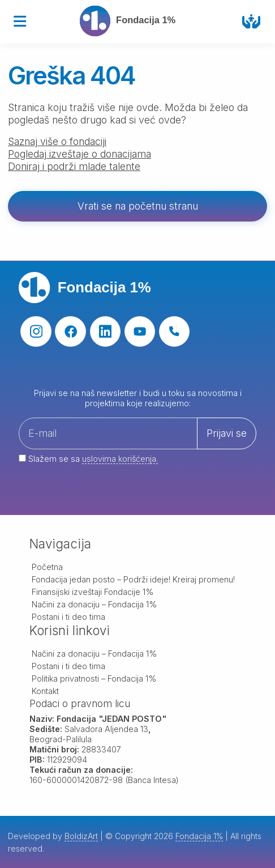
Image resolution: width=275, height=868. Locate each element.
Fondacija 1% (199, 836)
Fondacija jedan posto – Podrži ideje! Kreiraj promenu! (133, 579)
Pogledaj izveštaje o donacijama (80, 154)
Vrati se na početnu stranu (138, 206)
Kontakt (45, 691)
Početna (47, 567)
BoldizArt (81, 836)
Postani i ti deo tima (68, 617)
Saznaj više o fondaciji (57, 141)
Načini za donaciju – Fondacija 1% (94, 604)
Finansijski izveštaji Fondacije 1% (93, 592)
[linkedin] (106, 332)
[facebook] (70, 332)
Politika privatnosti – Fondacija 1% (94, 678)
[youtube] (140, 332)
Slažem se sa (88, 459)
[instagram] (36, 332)
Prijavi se (227, 433)
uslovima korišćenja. (120, 459)
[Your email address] (137, 448)
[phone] (175, 332)
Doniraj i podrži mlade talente (74, 166)
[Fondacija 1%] (133, 21)
